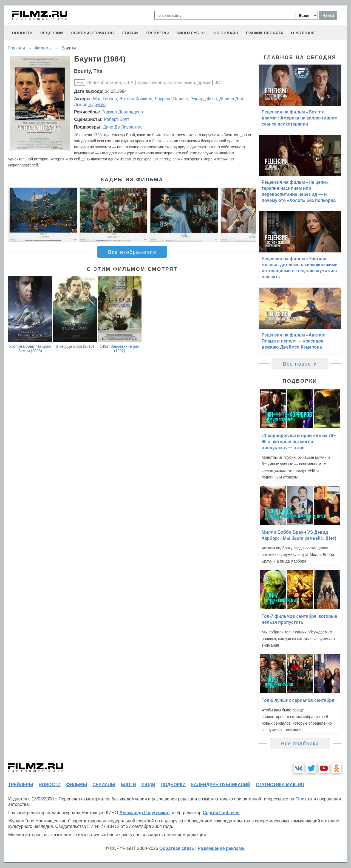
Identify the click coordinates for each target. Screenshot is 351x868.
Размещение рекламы (222, 848)
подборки (173, 785)
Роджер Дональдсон (122, 112)
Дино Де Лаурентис (123, 127)
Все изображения (132, 252)
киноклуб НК (191, 33)
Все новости (300, 364)
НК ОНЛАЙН (226, 33)
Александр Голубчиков (144, 813)
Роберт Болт (117, 119)
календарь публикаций (221, 785)
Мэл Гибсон (105, 99)
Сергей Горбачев (221, 813)
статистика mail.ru (280, 785)
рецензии (52, 33)
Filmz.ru (304, 799)
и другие (97, 105)
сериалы (104, 785)
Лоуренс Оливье (171, 99)
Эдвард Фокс (204, 99)
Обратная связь (177, 848)
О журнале (304, 33)
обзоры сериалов (92, 33)
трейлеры (157, 33)
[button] (249, 214)
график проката (265, 33)
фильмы (77, 785)
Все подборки (300, 744)
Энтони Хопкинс (136, 99)
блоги (128, 785)
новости (22, 33)
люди (148, 785)
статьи (130, 33)
